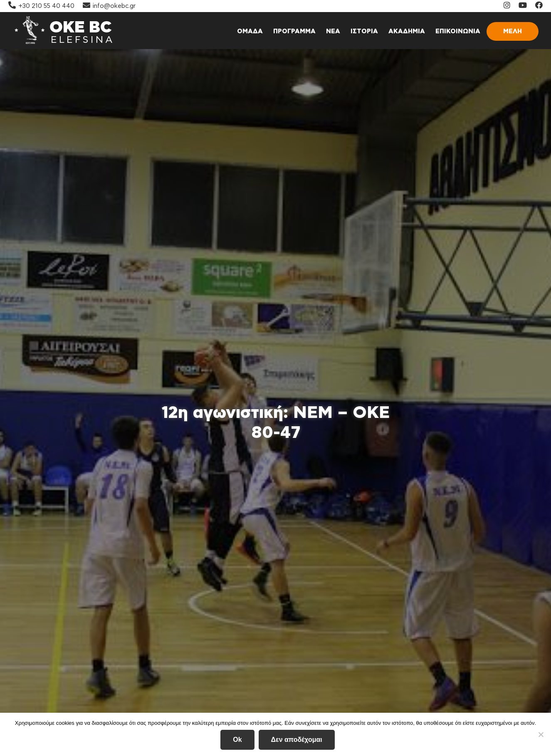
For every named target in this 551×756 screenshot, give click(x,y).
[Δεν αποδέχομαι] (541, 734)
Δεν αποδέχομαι (297, 740)
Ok (237, 740)
